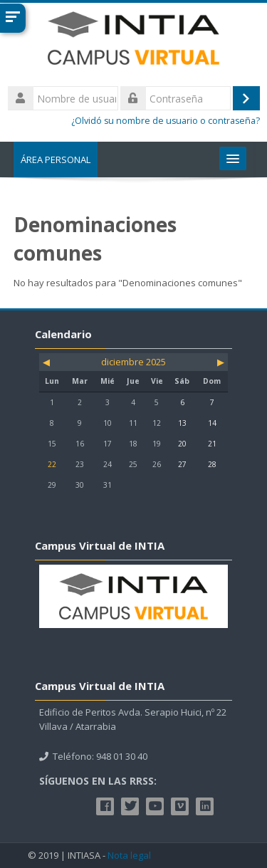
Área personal (56, 160)
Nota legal (129, 856)
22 (52, 464)
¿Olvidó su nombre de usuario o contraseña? (166, 121)
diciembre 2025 (133, 362)
